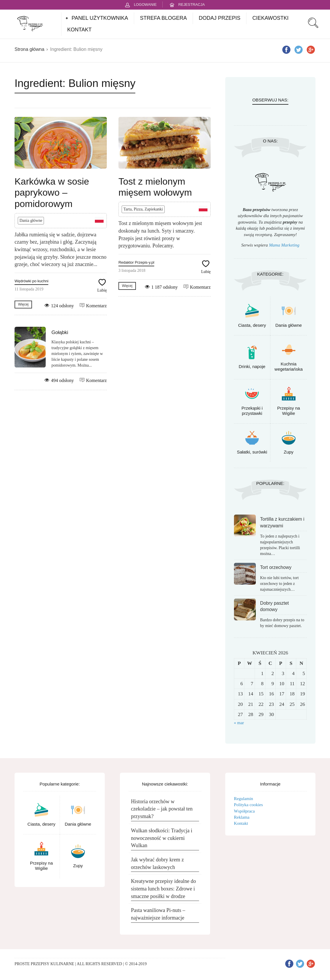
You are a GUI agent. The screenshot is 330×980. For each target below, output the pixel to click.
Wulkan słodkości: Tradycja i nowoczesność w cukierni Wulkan (162, 838)
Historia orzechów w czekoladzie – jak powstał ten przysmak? (162, 809)
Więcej (23, 304)
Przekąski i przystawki (252, 411)
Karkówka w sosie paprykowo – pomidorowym (52, 193)
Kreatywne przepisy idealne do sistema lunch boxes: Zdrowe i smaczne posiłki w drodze (163, 889)
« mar (239, 723)
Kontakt (241, 823)
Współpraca (244, 811)
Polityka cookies (249, 805)
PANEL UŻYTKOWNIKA (100, 18)
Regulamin (244, 799)
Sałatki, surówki (252, 452)
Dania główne (31, 221)
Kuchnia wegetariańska (289, 366)
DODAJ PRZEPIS (220, 18)
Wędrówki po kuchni (31, 281)
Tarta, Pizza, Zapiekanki (143, 209)
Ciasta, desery (252, 325)
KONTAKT (79, 30)
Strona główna (29, 49)
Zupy (289, 452)
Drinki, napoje (252, 366)
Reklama (242, 817)
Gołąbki (60, 332)
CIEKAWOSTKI (270, 18)
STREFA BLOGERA (163, 18)
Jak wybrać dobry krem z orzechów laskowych (157, 863)
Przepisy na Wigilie (289, 411)
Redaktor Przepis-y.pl (136, 262)
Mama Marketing (284, 245)
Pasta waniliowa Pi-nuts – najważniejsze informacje (158, 914)
